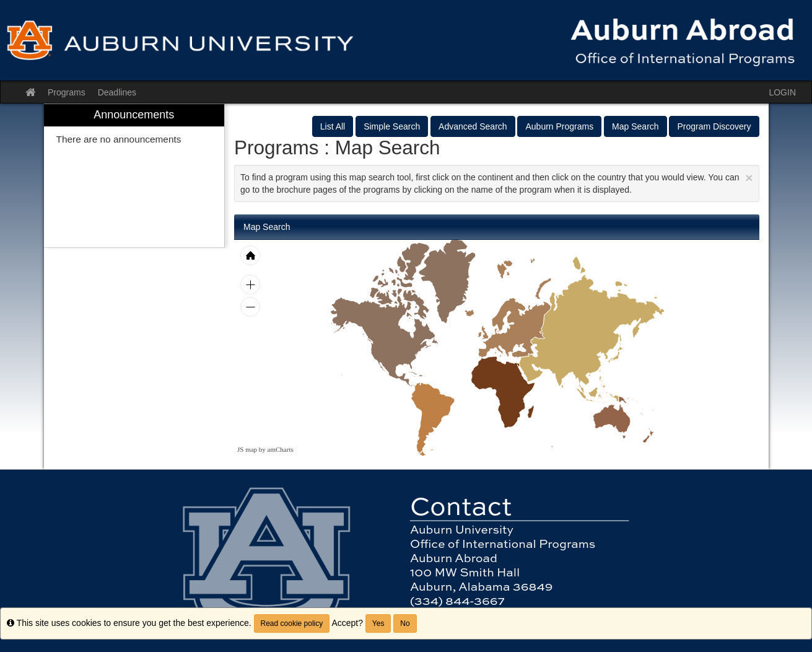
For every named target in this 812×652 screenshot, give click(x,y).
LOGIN (782, 92)
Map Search (635, 126)
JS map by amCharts (265, 449)
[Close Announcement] (749, 178)
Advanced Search (473, 126)
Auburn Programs (559, 126)
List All (333, 126)
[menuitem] (134, 176)
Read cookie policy (292, 623)
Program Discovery (714, 126)
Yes (378, 623)
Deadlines (117, 92)
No (405, 623)
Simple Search (392, 126)
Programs (67, 92)
